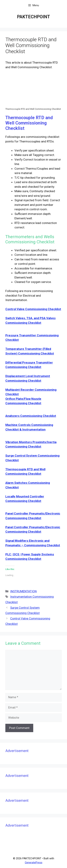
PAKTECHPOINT (33, 17)
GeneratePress (34, 862)
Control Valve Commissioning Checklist (33, 309)
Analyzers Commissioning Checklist (31, 416)
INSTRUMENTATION (23, 591)
